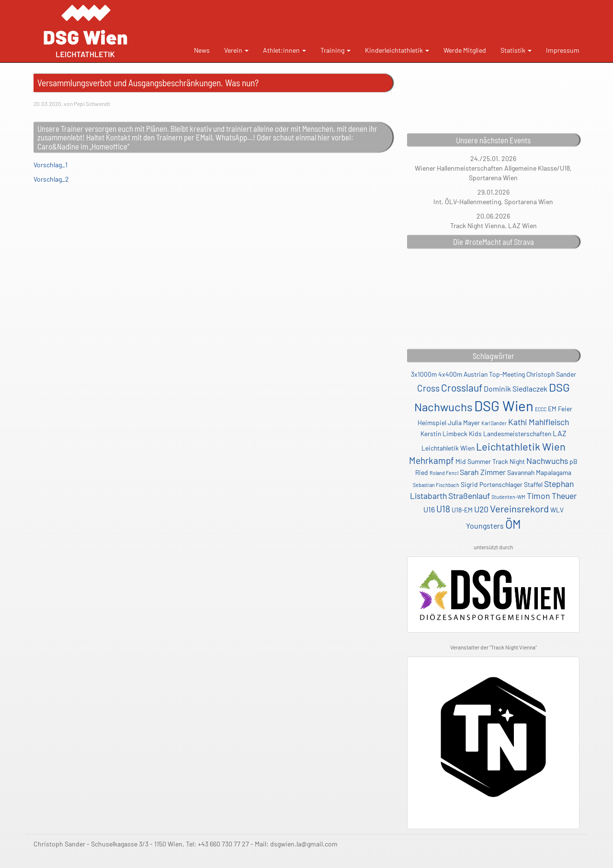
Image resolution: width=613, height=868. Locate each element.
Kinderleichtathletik (397, 50)
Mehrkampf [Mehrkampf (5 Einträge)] (431, 460)
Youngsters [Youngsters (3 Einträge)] (485, 526)
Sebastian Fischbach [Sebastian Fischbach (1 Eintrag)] (436, 485)
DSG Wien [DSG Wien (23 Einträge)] (504, 406)
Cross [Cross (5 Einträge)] (428, 388)
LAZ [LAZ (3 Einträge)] (560, 433)
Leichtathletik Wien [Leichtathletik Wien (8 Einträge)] (521, 446)
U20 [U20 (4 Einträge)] (481, 509)
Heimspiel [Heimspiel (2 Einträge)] (432, 422)
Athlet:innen (284, 50)
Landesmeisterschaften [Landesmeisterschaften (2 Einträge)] (517, 434)
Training (335, 50)
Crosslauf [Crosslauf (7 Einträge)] (462, 388)
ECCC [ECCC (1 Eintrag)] (541, 409)
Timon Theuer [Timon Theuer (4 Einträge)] (552, 496)
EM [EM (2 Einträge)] (552, 409)
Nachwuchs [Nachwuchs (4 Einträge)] (547, 461)
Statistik (516, 50)
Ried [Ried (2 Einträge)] (422, 472)
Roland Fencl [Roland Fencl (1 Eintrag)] (444, 473)
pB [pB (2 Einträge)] (573, 461)
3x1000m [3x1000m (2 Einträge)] (424, 374)
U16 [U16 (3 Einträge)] (429, 509)
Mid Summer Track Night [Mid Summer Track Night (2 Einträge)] (490, 461)
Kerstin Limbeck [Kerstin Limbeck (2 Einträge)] (444, 434)
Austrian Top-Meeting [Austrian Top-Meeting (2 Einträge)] (494, 374)
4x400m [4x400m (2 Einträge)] (450, 374)
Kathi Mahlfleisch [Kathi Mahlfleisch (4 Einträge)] (539, 422)
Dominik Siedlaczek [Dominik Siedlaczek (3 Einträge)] (516, 388)
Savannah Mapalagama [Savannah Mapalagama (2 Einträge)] (539, 472)
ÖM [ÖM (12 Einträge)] (513, 524)
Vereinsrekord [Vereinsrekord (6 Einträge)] (519, 509)
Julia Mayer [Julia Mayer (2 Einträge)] (464, 422)
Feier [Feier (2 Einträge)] (565, 409)
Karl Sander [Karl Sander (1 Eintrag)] (494, 423)
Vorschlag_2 (51, 179)
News (202, 50)
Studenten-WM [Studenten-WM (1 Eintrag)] (508, 497)
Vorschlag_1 (51, 165)
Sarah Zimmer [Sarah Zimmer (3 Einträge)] (483, 472)
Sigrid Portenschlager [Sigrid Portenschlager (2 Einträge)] (492, 484)
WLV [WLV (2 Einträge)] (557, 510)
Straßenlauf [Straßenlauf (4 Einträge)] (469, 496)
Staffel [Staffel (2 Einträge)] (533, 484)
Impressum (563, 50)
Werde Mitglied (465, 50)
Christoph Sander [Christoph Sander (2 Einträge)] (551, 374)
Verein (236, 50)
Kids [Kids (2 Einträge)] (475, 434)
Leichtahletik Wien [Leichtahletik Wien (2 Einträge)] (448, 448)
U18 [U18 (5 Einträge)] (443, 509)
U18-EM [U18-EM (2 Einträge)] (462, 510)
